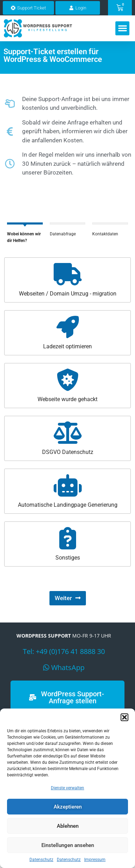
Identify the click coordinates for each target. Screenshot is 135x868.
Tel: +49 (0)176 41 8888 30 (64, 655)
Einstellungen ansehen (68, 845)
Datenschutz (41, 860)
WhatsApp (68, 671)
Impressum (95, 860)
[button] (124, 717)
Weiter (63, 602)
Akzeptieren (68, 807)
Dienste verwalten (67, 788)
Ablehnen (68, 826)
